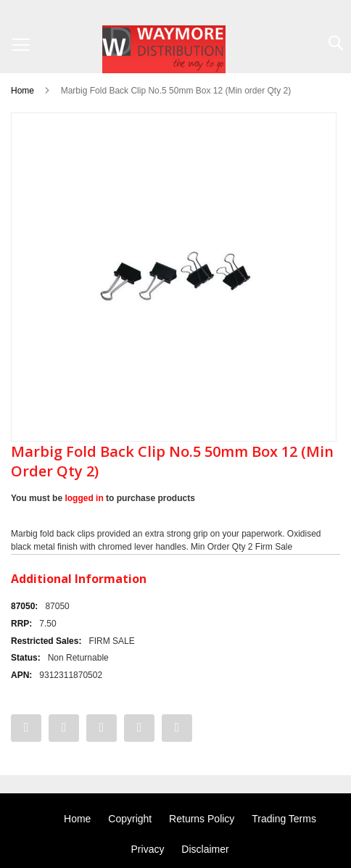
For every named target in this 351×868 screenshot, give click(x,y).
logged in (84, 498)
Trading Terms (284, 819)
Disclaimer (205, 849)
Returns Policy (202, 819)
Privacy (148, 849)
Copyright (130, 819)
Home (22, 91)
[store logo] (164, 49)
